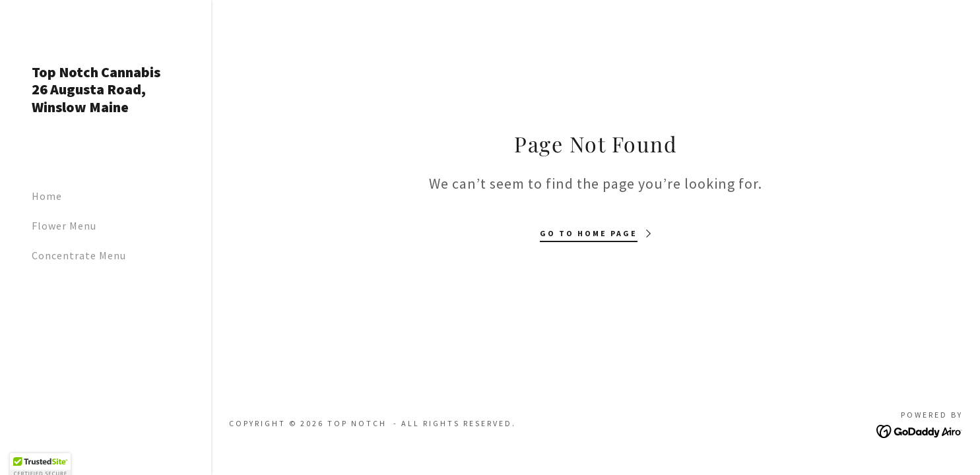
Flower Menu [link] (64, 226)
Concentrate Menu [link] (79, 255)
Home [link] (47, 196)
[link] (106, 108)
